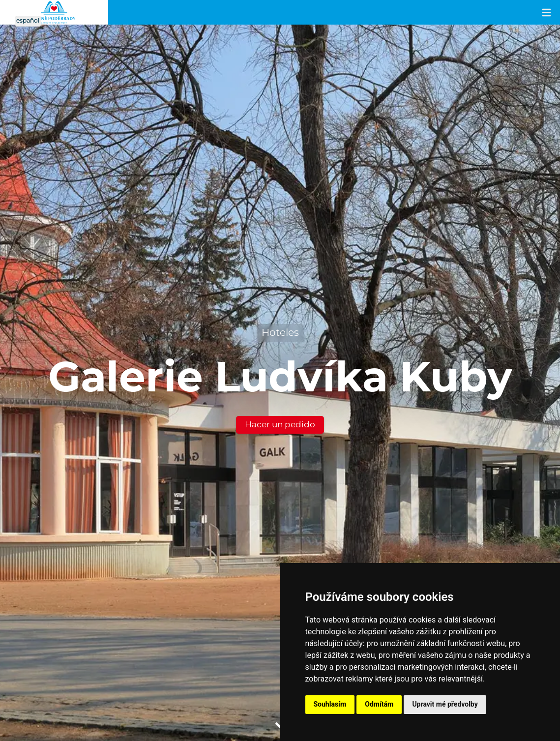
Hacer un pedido (280, 425)
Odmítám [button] (379, 704)
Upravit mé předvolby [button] (445, 704)
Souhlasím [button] (330, 704)
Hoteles (280, 333)
